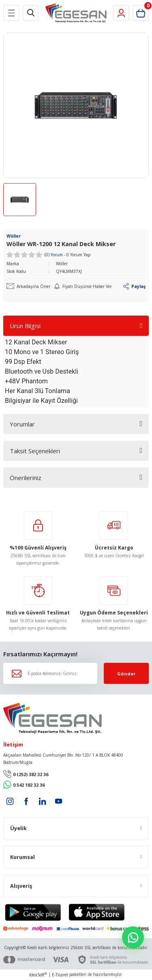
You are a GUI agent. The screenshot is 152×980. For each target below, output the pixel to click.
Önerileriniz (26, 478)
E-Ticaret (60, 975)
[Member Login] (121, 13)
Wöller (62, 264)
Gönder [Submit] (126, 674)
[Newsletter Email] (50, 673)
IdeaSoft (38, 975)
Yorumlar (22, 424)
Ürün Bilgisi (25, 326)
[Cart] (141, 13)
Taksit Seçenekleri (35, 451)
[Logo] (76, 13)
